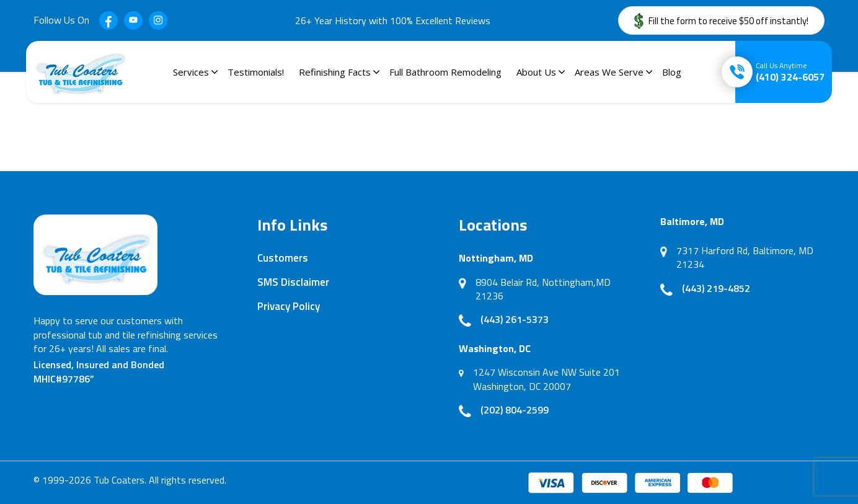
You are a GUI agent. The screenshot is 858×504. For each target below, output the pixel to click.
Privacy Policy (289, 306)
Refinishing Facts (335, 72)
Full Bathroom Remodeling (445, 72)
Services (191, 72)
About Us (536, 72)
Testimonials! (256, 72)
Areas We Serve (609, 72)
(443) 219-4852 (716, 288)
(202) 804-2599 (515, 410)
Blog (672, 72)
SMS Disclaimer (293, 282)
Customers (283, 258)
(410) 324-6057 (790, 72)
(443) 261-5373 (515, 319)
